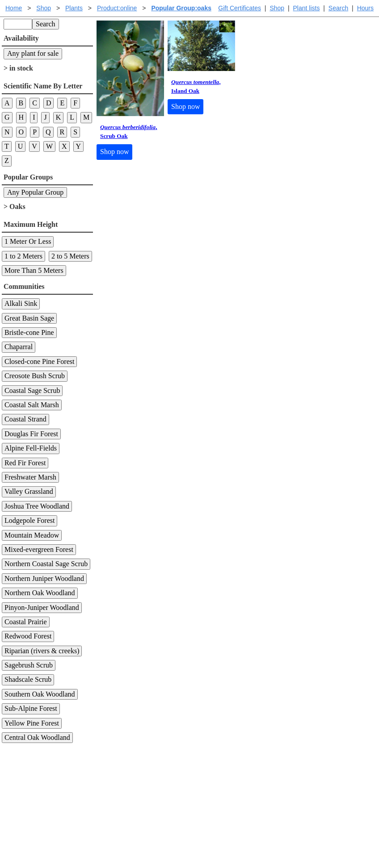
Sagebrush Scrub (29, 665)
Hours (365, 8)
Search (338, 8)
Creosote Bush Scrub (35, 376)
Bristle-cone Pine (29, 332)
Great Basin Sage (29, 318)
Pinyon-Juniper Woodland (42, 607)
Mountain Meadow (32, 535)
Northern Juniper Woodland (44, 578)
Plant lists (307, 8)
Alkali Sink (21, 303)
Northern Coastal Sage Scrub (46, 564)
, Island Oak (196, 86)
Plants (74, 8)
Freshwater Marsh (30, 477)
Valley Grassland (29, 491)
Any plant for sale (33, 53)
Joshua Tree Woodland (37, 506)
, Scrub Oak (129, 131)
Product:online (117, 8)
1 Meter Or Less (28, 241)
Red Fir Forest (25, 463)
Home (14, 8)
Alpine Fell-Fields (31, 448)
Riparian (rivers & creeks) (42, 651)
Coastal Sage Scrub (32, 390)
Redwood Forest (28, 636)
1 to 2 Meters (23, 256)
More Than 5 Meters (34, 270)
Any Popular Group (35, 192)
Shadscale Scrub (28, 679)
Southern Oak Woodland (40, 694)
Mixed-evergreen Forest (39, 549)
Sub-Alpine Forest (31, 708)
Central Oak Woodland (37, 737)
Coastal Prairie (26, 622)
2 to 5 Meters (70, 256)
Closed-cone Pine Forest (39, 361)
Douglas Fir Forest (31, 434)
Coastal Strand (25, 419)
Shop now (114, 152)
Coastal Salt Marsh (32, 405)
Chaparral (19, 347)
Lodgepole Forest (29, 520)
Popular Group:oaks (181, 8)
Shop (277, 8)
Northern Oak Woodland (40, 593)
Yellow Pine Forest (32, 723)
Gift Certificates (240, 8)
